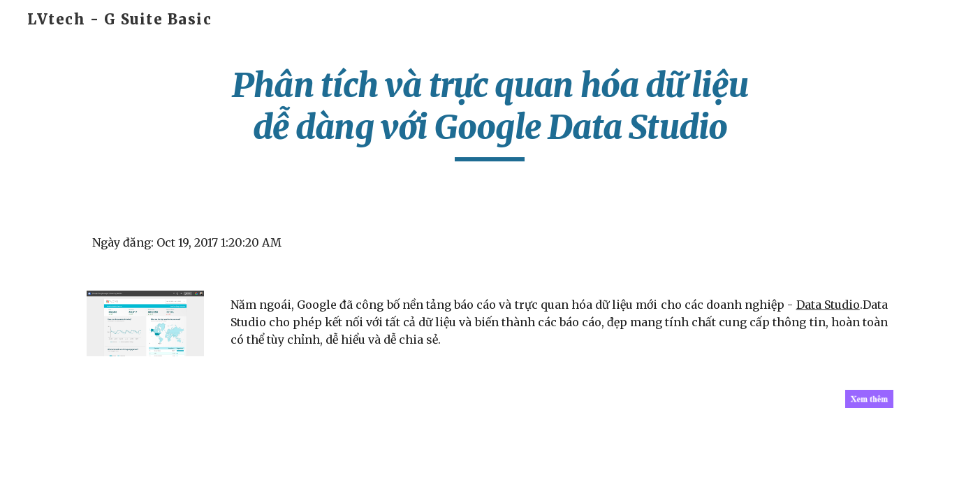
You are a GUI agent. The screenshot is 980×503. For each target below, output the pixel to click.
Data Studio (828, 305)
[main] (490, 113)
